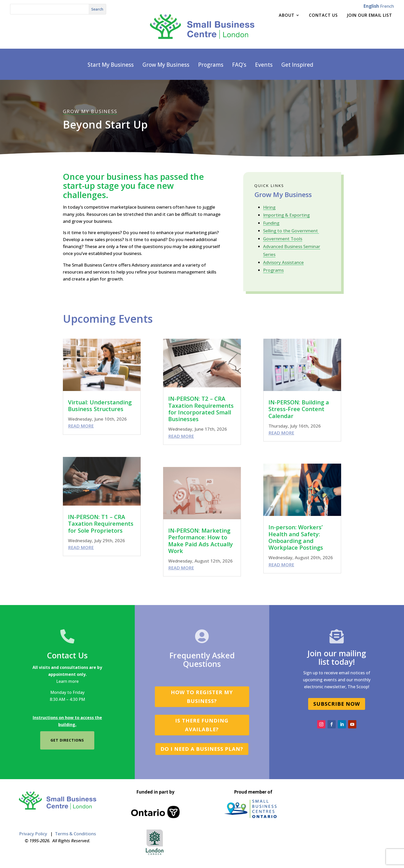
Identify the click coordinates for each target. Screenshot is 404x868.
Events (264, 65)
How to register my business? (202, 697)
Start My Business (111, 65)
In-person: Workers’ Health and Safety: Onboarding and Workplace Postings (296, 537)
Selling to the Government (291, 231)
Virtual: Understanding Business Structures (100, 405)
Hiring (269, 207)
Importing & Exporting (286, 215)
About (287, 16)
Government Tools (283, 239)
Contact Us (323, 16)
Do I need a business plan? (202, 749)
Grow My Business (166, 65)
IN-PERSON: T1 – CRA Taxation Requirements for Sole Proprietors (101, 524)
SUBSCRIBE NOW (337, 704)
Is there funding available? (202, 725)
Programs (211, 65)
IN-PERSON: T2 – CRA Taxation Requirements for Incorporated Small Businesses (201, 409)
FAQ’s (239, 65)
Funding (271, 223)
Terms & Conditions (75, 834)
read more (81, 426)
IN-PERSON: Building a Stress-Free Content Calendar (299, 409)
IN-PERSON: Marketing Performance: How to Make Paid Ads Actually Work (201, 541)
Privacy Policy (33, 834)
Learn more (67, 681)
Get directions (67, 740)
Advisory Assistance (283, 262)
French (387, 6)
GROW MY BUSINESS (90, 111)
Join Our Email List (370, 16)
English (371, 6)
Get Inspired (297, 65)
